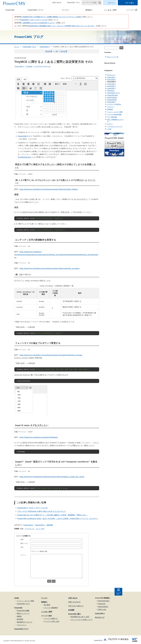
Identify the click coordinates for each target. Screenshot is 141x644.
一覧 (56, 51)
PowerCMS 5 (45, 47)
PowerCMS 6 (111, 80)
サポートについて (74, 602)
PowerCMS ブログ (73, 3)
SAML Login (102, 609)
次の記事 (64, 51)
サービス (65, 10)
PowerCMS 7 (111, 77)
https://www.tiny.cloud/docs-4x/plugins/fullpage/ (39, 437)
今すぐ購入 (130, 3)
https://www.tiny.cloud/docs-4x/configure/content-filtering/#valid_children (49, 189)
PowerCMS (10, 10)
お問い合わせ (57, 3)
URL (22, 547)
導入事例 (47, 605)
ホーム (17, 47)
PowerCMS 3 (111, 86)
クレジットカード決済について (82, 620)
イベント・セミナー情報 (115, 112)
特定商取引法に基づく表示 (80, 617)
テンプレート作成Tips (114, 104)
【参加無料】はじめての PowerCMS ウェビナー (39, 23)
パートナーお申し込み (52, 621)
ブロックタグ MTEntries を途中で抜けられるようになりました (42, 511)
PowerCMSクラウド (36, 10)
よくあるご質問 (110, 10)
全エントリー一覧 (113, 57)
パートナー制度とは (51, 619)
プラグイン (111, 107)
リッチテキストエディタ (42, 67)
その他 (109, 129)
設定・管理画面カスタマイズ (115, 120)
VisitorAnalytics (112, 98)
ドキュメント (22, 625)
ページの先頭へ (118, 593)
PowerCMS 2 (111, 88)
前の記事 (49, 51)
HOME (17, 598)
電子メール (24, 543)
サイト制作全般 (112, 117)
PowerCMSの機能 (23, 611)
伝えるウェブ (111, 75)
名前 (22, 539)
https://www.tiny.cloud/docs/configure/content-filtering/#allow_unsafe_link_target (52, 477)
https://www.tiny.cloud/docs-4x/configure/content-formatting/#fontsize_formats (51, 355)
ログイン (111, 3)
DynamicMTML (112, 100)
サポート (110, 124)
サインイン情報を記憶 (40, 551)
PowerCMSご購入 (75, 614)
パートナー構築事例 (51, 608)
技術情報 (50, 525)
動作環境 (20, 619)
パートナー (130, 10)
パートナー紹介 (47, 616)
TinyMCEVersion (24, 157)
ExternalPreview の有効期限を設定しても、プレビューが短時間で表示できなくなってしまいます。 (61, 26)
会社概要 (71, 610)
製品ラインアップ (23, 613)
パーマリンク (29, 529)
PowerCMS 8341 (113, 95)
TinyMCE (29, 67)
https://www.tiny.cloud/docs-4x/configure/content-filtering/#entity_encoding (50, 268)
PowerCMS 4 (28, 525)
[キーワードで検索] (90, 3)
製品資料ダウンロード (25, 622)
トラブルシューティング (115, 126)
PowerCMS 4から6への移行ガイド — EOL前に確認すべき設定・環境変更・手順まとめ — (52, 515)
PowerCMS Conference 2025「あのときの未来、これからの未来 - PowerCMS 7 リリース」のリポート (58, 518)
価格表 (19, 616)
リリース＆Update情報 (114, 114)
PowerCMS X (111, 102)
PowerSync (111, 91)
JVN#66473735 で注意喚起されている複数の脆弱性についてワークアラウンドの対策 (51, 17)
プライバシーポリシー (76, 606)
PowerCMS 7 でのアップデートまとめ (34, 20)
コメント (23, 555)
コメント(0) (40, 529)
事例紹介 (89, 10)
